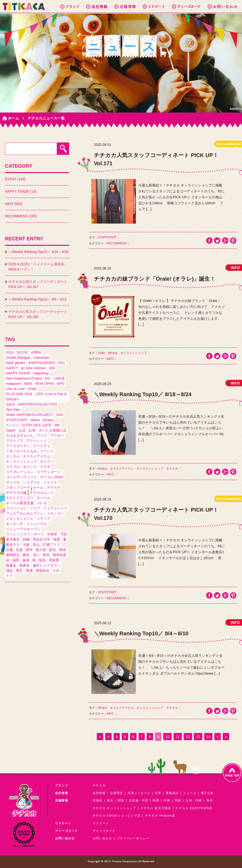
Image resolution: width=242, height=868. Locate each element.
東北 (110, 800)
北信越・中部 (138, 800)
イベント (47, 451)
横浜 (26, 555)
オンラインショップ (21, 461)
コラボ (45, 467)
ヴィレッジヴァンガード (25, 534)
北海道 (98, 800)
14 (208, 737)
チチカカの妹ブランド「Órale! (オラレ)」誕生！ (155, 279)
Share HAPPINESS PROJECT (30, 415)
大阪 (26, 545)
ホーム (13, 118)
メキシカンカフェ (20, 519)
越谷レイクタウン (47, 565)
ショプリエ (31, 482)
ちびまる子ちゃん (20, 435)
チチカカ (54, 487)
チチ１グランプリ (20, 498)
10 (167, 737)
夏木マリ (13, 545)
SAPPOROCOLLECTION (37, 404)
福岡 (16, 560)
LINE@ (59, 378)
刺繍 (26, 539)
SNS (60, 415)
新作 (29, 550)
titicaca (48, 420)
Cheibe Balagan (18, 358)
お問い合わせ (102, 838)
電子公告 (207, 793)
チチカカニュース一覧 (46, 118)
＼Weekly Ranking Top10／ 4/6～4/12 (37, 299)
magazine (13, 384)
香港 (29, 571)
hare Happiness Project (24, 378)
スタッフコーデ (18, 487)
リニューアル (37, 524)
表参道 (24, 565)
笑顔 (42, 560)
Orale (32, 389)
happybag (41, 373)
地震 (57, 539)
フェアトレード (55, 508)
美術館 (54, 560)
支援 (19, 550)
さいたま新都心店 (53, 430)
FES (61, 363)
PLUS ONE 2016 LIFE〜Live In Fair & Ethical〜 (36, 397)
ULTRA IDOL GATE (36, 425)
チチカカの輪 (16, 493)
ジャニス (50, 482)
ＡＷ (56, 571)
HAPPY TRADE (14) (21, 191)
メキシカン (55, 513)
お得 (32, 430)
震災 (19, 571)
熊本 (46, 555)
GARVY (12, 368)
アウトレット (37, 441)
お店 (22, 430)
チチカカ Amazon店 (160, 816)
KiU (48, 378)
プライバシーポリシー (133, 838)
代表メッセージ (139, 793)
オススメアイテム (37, 456)
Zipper (11, 430)
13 (198, 737)
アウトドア (15, 441)
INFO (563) (14, 204)
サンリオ (13, 482)
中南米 (52, 534)
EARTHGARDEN (42, 363)
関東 (121, 800)
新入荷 (41, 550)
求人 (36, 555)
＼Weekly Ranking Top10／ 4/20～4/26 (38, 252)
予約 (64, 534)
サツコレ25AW (52, 477)
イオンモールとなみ (21, 451)
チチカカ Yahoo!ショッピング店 (117, 816)
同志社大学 (41, 539)
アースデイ (42, 446)
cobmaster (42, 358)
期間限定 (13, 555)
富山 (36, 545)
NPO (61, 384)
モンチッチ (15, 524)
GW (52, 368)
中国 (167, 800)
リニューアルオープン (23, 529)
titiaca (35, 420)
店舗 (9, 550)
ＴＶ (9, 576)
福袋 (26, 560)
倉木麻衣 (13, 539)
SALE (10, 404)
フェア (35, 508)
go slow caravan (33, 368)
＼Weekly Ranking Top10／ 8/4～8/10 (141, 633)
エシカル (13, 456)
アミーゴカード (104, 831)
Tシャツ (12, 425)
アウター (57, 435)
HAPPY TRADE (18, 373)
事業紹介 (172, 793)
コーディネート (49, 472)
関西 (156, 800)
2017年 (22, 352)
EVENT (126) (15, 179)
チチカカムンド (42, 493)
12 (188, 737)
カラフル (13, 467)
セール (38, 487)
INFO (110, 359)
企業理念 (117, 793)
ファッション (16, 508)
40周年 (36, 352)
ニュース (190, 793)
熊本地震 (60, 555)
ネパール (43, 498)
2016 (10, 352)
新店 (53, 550)
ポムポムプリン (31, 513)
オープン (47, 461)
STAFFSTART (17, 420)
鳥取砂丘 (43, 571)
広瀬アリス (51, 545)
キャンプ (30, 467)
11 (178, 737)
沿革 (158, 793)
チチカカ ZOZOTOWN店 (194, 808)
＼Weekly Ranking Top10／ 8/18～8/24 (143, 394)
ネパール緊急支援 (20, 503)
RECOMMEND (117, 243)
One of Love (15, 389)
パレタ (42, 503)
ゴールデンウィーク (21, 477)
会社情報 (99, 793)
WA (57, 425)
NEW (28, 384)
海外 (209, 800)
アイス (42, 435)
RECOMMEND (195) (21, 216)
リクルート (101, 823)
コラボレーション (20, 472)
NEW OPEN (44, 384)
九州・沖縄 (194, 800)
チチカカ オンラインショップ (114, 808)
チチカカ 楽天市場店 (156, 808)
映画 (63, 550)
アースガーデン (18, 446)
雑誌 (9, 571)
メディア (43, 519)
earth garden (16, 363)
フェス (11, 513)
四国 (178, 800)
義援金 (11, 565)
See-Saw (13, 410)
